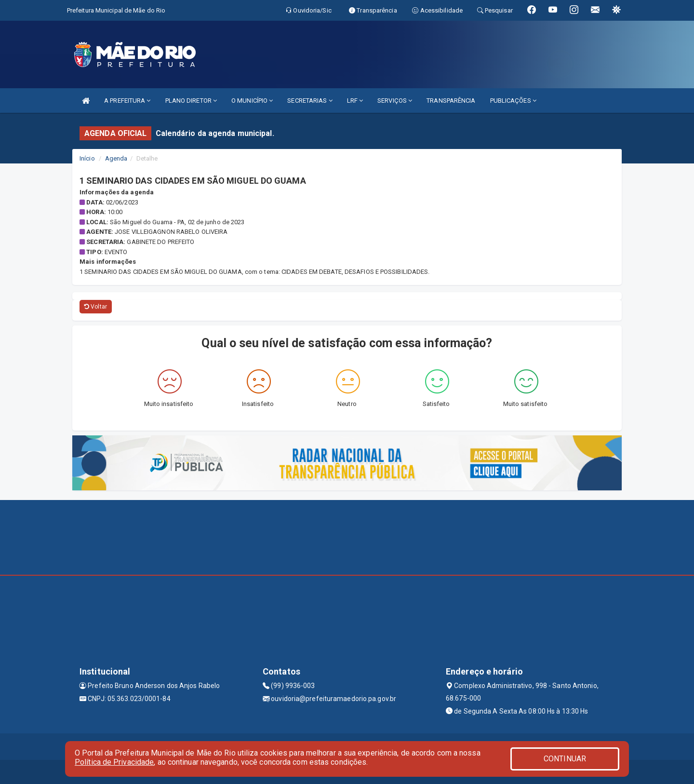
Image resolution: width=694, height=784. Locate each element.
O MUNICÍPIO (252, 101)
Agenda (116, 158)
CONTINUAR (565, 759)
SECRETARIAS (310, 101)
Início (87, 158)
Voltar (96, 307)
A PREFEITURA (127, 101)
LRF (355, 101)
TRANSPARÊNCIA (451, 101)
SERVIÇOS (395, 101)
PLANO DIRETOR (191, 101)
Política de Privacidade (114, 762)
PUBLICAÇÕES (513, 101)
